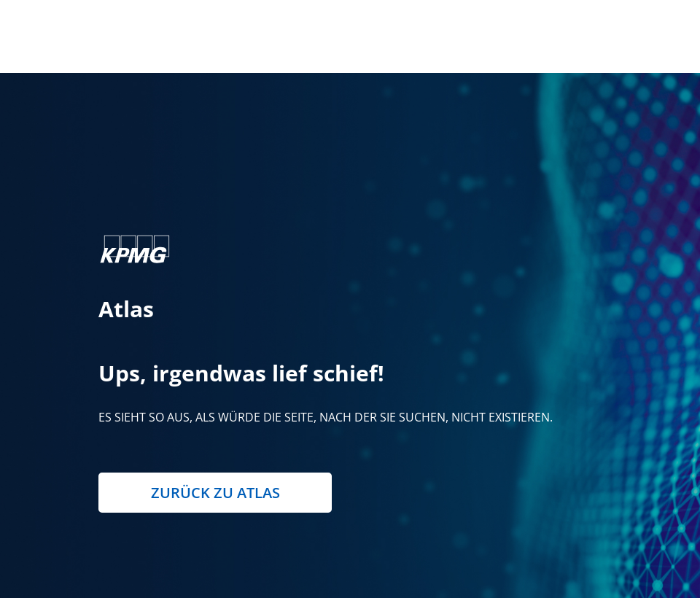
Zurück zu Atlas (215, 493)
